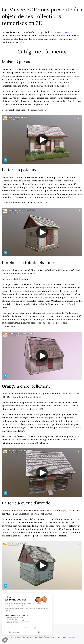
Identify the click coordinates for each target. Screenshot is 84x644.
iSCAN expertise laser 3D (66, 32)
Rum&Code (71, 637)
